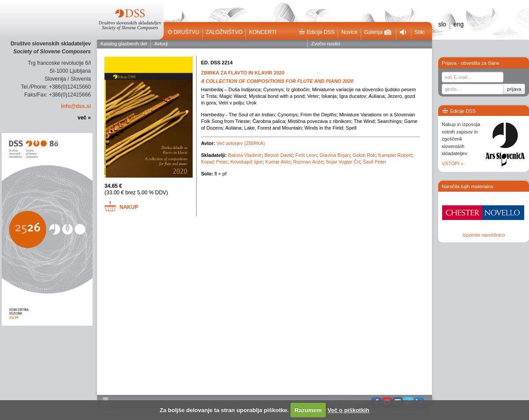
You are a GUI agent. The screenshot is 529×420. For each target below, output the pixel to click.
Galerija (378, 32)
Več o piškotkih (348, 410)
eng (458, 24)
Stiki (419, 32)
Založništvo (224, 32)
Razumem (308, 410)
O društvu (184, 32)
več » (84, 118)
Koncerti (263, 32)
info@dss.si (76, 106)
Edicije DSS (317, 32)
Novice (349, 32)
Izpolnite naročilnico (484, 235)
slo (442, 24)
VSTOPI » (453, 164)
